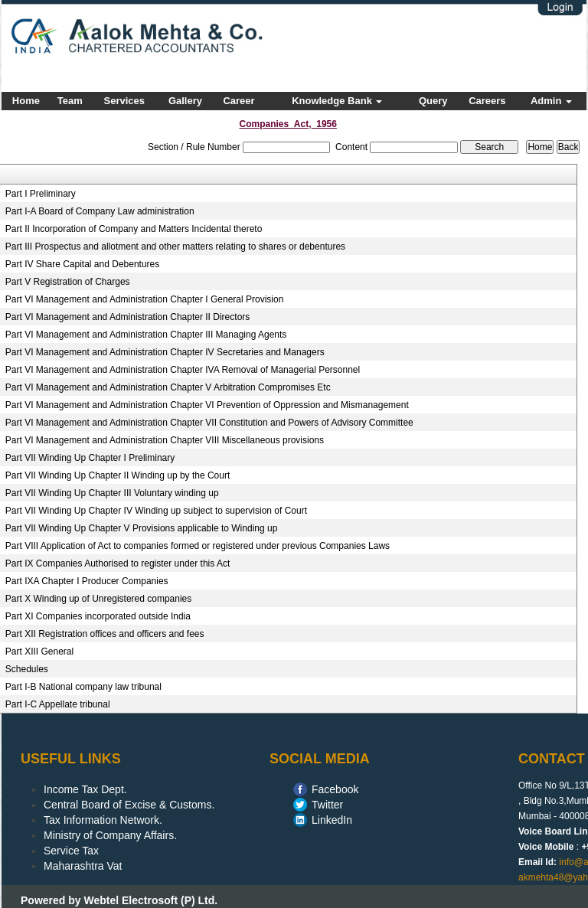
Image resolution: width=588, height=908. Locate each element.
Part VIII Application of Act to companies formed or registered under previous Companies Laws (198, 546)
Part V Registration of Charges (68, 282)
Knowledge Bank (337, 101)
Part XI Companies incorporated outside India (98, 616)
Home (26, 101)
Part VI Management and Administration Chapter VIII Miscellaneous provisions (165, 440)
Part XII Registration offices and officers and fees (105, 634)
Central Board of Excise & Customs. (129, 805)
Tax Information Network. (103, 820)
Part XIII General (39, 652)
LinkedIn (332, 820)
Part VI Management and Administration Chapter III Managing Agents (146, 335)
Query (433, 101)
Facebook (335, 789)
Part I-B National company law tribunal (83, 687)
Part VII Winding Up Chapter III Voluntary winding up (112, 493)
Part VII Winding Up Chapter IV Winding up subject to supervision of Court (156, 511)
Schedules (27, 669)
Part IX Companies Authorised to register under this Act (118, 563)
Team (70, 101)
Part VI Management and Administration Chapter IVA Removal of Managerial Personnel (183, 370)
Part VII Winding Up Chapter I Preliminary (90, 458)
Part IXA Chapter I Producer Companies (87, 581)
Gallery (185, 101)
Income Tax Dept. (85, 789)
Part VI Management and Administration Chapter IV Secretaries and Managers (165, 352)
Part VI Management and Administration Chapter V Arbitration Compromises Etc (168, 387)
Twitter (327, 805)
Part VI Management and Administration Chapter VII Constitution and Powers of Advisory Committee (209, 423)
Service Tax (71, 851)
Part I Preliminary (41, 194)
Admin (551, 101)
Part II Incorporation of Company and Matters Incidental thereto (134, 229)
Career (238, 101)
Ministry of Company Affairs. (110, 835)
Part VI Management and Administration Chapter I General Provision (145, 299)
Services (125, 101)
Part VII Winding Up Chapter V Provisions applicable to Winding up (142, 528)
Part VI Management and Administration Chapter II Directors (127, 317)
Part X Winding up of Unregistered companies (98, 599)
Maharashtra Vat (83, 866)
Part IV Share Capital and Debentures (82, 264)
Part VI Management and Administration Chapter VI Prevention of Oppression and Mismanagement (207, 405)
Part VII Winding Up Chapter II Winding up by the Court (118, 475)
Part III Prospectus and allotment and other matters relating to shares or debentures (175, 247)
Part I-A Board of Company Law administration (100, 211)
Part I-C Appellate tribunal (58, 704)
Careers (487, 101)
